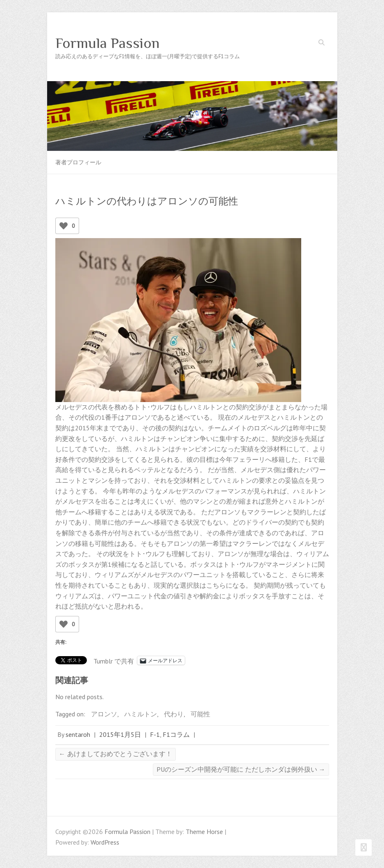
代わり (174, 714)
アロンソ (104, 714)
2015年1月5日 (120, 734)
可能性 (200, 714)
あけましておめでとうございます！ (116, 754)
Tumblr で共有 (114, 660)
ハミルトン (141, 714)
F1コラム (176, 734)
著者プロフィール (78, 162)
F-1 (155, 734)
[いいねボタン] (64, 226)
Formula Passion (107, 43)
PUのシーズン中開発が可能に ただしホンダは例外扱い (241, 769)
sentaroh (78, 734)
